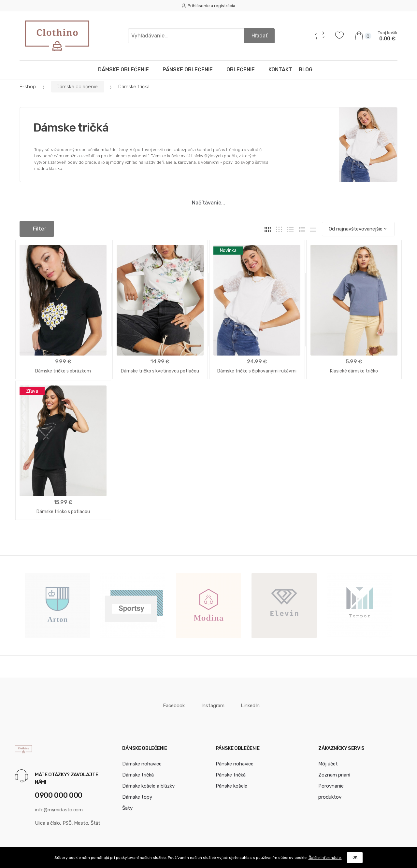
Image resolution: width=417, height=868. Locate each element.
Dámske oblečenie (125, 70)
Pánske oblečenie (190, 70)
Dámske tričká (138, 772)
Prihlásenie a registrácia (208, 6)
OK (355, 857)
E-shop (28, 87)
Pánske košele (231, 783)
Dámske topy (137, 794)
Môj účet (328, 761)
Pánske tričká (231, 772)
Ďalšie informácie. (325, 858)
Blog (306, 70)
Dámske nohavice (142, 761)
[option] (57, 603)
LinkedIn (247, 703)
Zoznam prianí (334, 772)
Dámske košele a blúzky (148, 783)
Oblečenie (243, 70)
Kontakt (280, 70)
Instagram (209, 703)
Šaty (127, 805)
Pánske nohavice (235, 761)
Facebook (171, 703)
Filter (37, 229)
